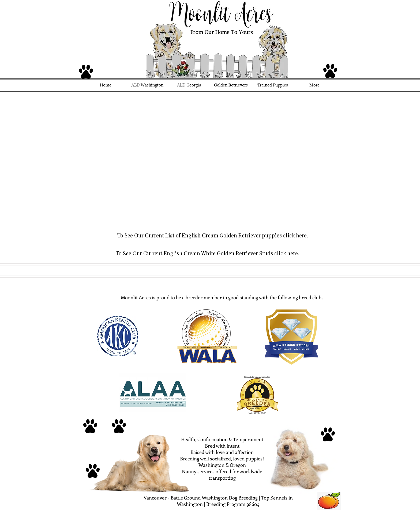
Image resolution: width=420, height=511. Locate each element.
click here (295, 235)
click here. (287, 253)
